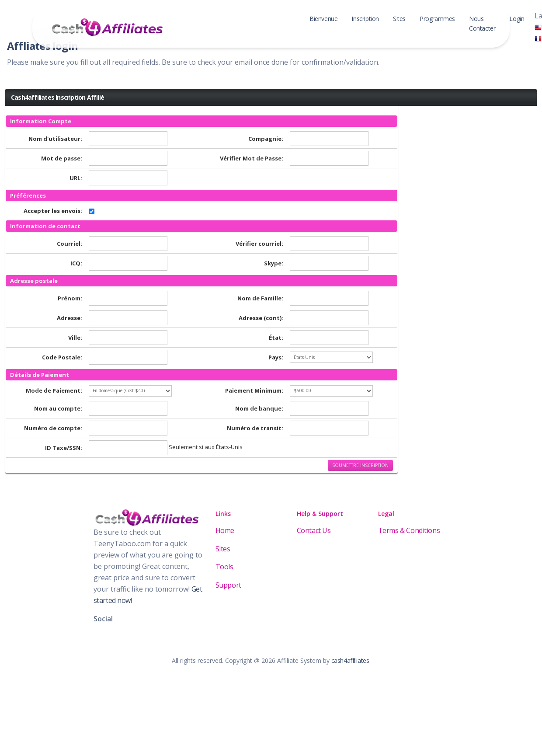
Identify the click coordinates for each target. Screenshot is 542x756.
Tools (224, 567)
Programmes (437, 19)
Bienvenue (323, 19)
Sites (399, 19)
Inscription (365, 19)
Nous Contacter (482, 23)
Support (228, 585)
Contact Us (314, 530)
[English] (538, 27)
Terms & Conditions (409, 530)
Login (517, 19)
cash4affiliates (350, 660)
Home (225, 530)
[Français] (538, 38)
